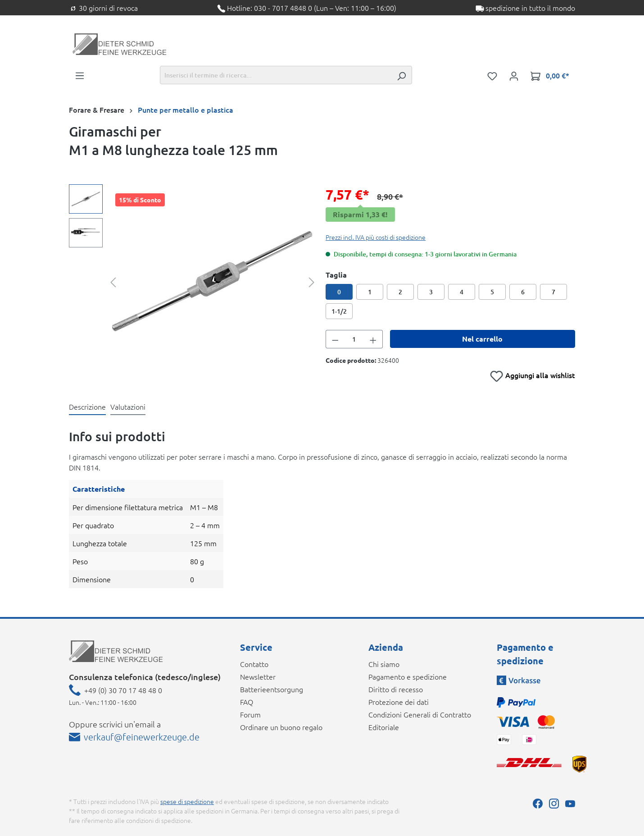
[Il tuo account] (514, 75)
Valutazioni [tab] (128, 407)
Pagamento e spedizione (408, 676)
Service (256, 647)
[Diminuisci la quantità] (335, 339)
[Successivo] (312, 281)
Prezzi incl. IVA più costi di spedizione (376, 237)
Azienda (386, 647)
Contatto (254, 664)
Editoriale (384, 727)
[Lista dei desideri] (492, 75)
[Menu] (80, 75)
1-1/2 (339, 311)
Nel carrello (482, 339)
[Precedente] (113, 281)
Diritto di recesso (396, 689)
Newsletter (258, 676)
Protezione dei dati (399, 702)
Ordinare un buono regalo (281, 727)
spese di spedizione (187, 801)
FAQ (247, 702)
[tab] (87, 407)
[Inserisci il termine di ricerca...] (276, 75)
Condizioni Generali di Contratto (420, 714)
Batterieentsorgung (272, 689)
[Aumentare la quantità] (373, 339)
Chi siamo (384, 664)
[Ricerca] (401, 75)
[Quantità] (354, 339)
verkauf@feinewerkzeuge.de (142, 737)
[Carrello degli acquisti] (550, 75)
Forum (250, 714)
